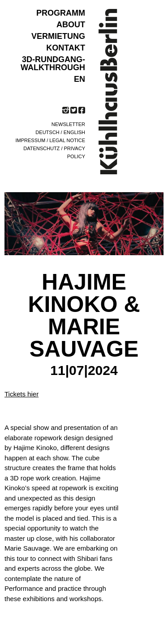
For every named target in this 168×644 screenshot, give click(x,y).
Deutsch (47, 132)
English (74, 132)
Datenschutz (41, 148)
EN (80, 79)
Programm (61, 13)
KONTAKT (66, 48)
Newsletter (68, 124)
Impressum (31, 140)
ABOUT (71, 25)
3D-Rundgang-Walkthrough (53, 63)
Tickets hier (22, 394)
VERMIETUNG (58, 36)
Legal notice (67, 140)
